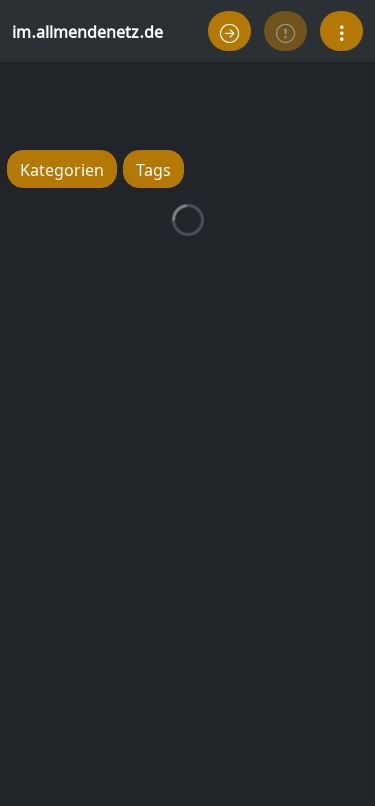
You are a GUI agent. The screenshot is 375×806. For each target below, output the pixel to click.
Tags (153, 168)
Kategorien (62, 168)
